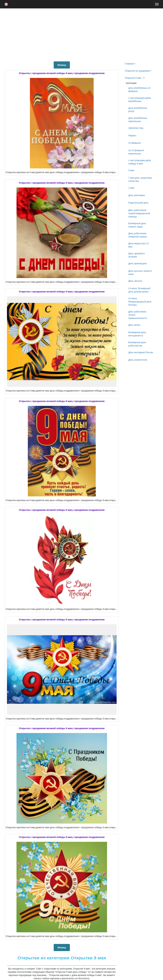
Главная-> (130, 64)
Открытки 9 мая (133, 78)
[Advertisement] (81, 34)
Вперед (62, 65)
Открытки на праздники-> (138, 71)
